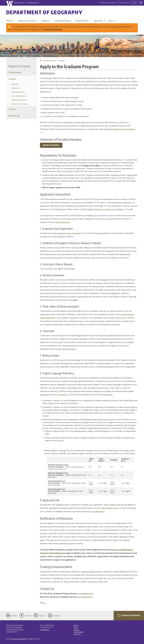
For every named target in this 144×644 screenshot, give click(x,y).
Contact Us (77, 634)
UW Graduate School (111, 508)
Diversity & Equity (62, 21)
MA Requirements (18, 92)
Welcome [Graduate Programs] (15, 84)
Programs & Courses (27, 21)
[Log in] (135, 3)
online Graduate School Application (68, 233)
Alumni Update (78, 632)
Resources (98, 21)
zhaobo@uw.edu (86, 594)
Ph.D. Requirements (19, 96)
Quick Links (124, 3)
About (111, 21)
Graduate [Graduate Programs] (12, 79)
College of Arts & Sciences (109, 3)
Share (43, 603)
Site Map (76, 630)
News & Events (82, 21)
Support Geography (129, 616)
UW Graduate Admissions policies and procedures (105, 209)
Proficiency (64, 395)
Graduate (62, 60)
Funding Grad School (19, 100)
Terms (76, 628)
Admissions (16, 88)
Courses (12, 109)
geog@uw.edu (44, 630)
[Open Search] (141, 3)
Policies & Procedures (20, 104)
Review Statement (51, 145)
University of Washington (19, 639)
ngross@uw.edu (63, 222)
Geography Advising (53, 29)
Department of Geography (44, 12)
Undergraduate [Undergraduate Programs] (15, 72)
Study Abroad (14, 116)
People (9, 21)
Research (45, 21)
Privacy (76, 625)
